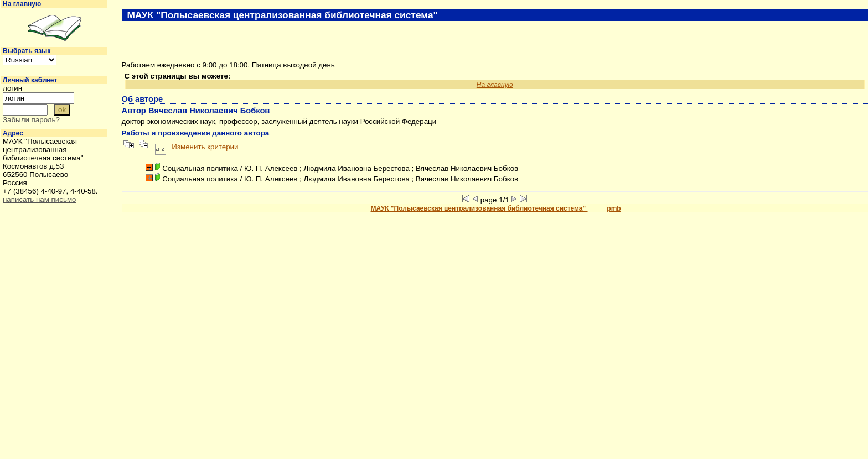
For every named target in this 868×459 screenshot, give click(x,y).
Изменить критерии (205, 147)
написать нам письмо (39, 199)
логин (12, 88)
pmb (614, 208)
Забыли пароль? (31, 120)
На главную (22, 4)
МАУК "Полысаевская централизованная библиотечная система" (479, 208)
